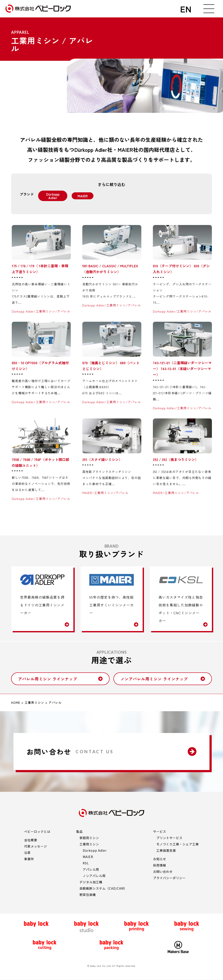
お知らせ (160, 859)
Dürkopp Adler (95, 850)
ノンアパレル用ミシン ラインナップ (154, 679)
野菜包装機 (88, 895)
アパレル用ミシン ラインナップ (48, 679)
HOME (16, 702)
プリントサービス (169, 838)
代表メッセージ (36, 846)
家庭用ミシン (89, 838)
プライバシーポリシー (169, 878)
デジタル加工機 (91, 882)
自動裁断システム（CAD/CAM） (103, 888)
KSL (86, 863)
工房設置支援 (166, 850)
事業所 (29, 859)
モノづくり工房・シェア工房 (177, 844)
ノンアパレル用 (94, 876)
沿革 (27, 853)
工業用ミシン (34, 702)
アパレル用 (91, 869)
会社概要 (31, 840)
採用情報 (160, 865)
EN (186, 9)
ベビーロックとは (37, 831)
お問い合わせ (163, 872)
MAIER (88, 857)
